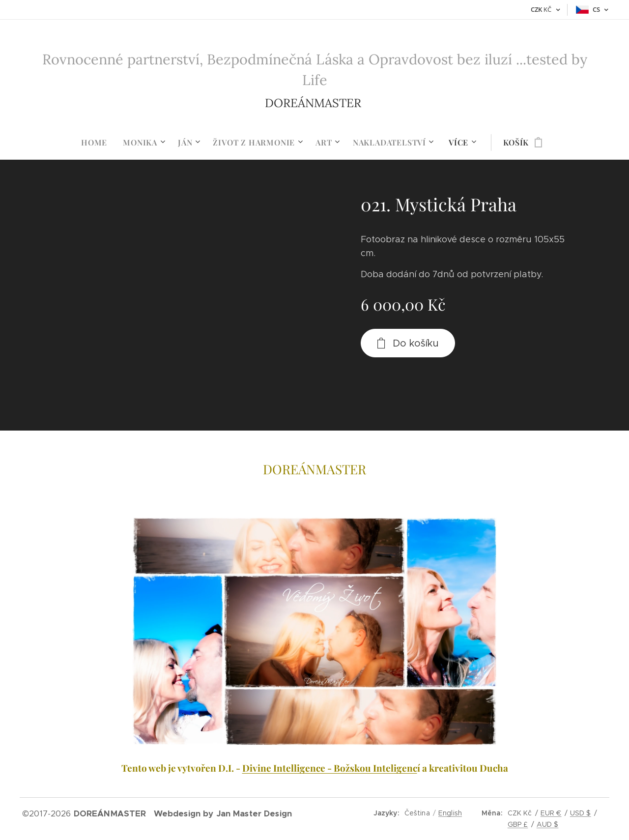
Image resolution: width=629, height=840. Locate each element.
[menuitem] (98, 143)
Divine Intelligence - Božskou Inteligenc (330, 768)
